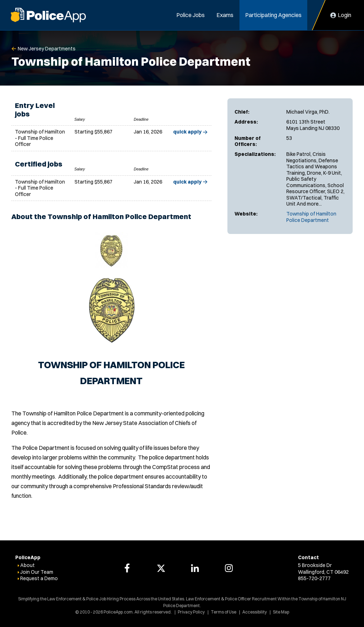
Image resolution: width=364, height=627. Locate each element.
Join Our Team (37, 572)
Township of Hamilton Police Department (311, 217)
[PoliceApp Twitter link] (161, 568)
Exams (225, 15)
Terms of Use (224, 612)
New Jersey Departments (47, 49)
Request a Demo (39, 578)
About (27, 565)
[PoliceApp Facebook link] (127, 568)
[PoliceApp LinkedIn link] (195, 568)
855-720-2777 (314, 578)
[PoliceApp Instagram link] (229, 568)
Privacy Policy (191, 612)
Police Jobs (191, 15)
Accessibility (255, 612)
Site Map (281, 612)
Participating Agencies (273, 15)
